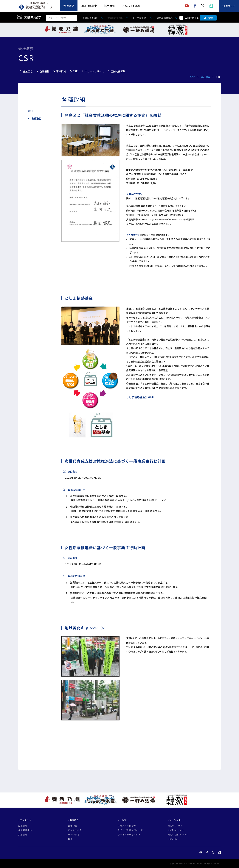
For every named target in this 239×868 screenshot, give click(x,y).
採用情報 (109, 6)
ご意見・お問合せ (127, 826)
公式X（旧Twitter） (178, 835)
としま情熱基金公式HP (140, 397)
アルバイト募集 (131, 6)
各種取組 (36, 118)
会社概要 (69, 6)
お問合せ (230, 6)
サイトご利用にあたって (130, 830)
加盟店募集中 (89, 6)
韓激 (70, 839)
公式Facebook (176, 830)
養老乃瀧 (73, 826)
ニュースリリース (94, 71)
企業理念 (28, 71)
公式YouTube (175, 826)
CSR (75, 71)
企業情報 (44, 71)
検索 (208, 18)
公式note (173, 839)
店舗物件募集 (118, 71)
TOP (193, 77)
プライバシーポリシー (129, 835)
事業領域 (61, 71)
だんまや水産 (75, 830)
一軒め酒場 (74, 835)
